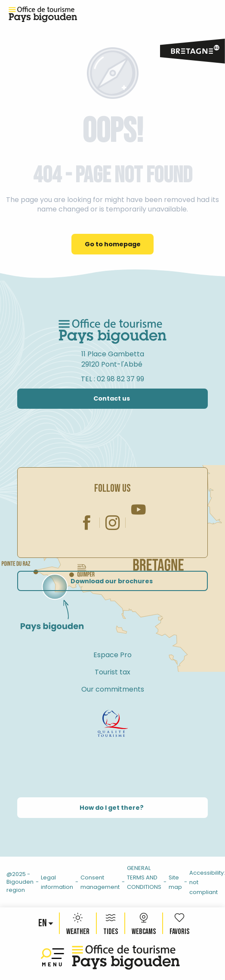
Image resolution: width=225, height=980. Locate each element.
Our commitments (113, 689)
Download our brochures (112, 581)
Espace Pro (112, 655)
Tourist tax (112, 672)
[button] (43, 923)
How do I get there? (112, 808)
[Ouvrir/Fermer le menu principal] (54, 957)
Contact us (112, 398)
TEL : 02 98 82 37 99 (112, 379)
